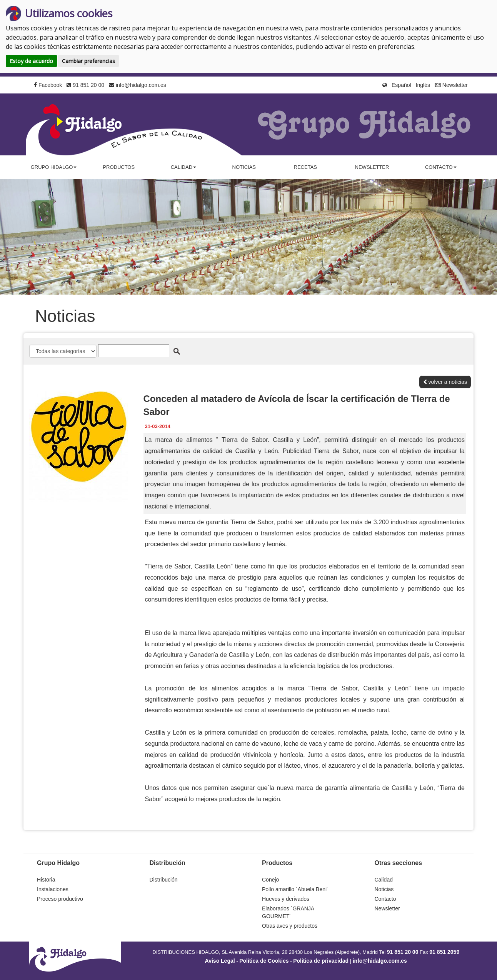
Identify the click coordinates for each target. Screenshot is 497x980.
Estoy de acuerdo (31, 61)
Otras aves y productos (290, 926)
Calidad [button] (183, 167)
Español (401, 85)
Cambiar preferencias (88, 61)
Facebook (48, 85)
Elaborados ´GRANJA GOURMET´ (288, 912)
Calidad (384, 880)
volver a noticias (445, 382)
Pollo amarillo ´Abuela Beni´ (295, 889)
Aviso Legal (220, 961)
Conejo (270, 880)
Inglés (423, 85)
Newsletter (451, 85)
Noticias (244, 167)
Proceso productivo (60, 899)
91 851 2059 (444, 952)
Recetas (305, 167)
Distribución (164, 880)
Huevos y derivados (286, 899)
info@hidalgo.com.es (138, 85)
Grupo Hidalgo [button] (54, 167)
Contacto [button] (441, 167)
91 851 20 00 (85, 85)
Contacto (385, 899)
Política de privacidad (321, 961)
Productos (119, 167)
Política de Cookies (264, 961)
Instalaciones (53, 889)
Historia (46, 880)
